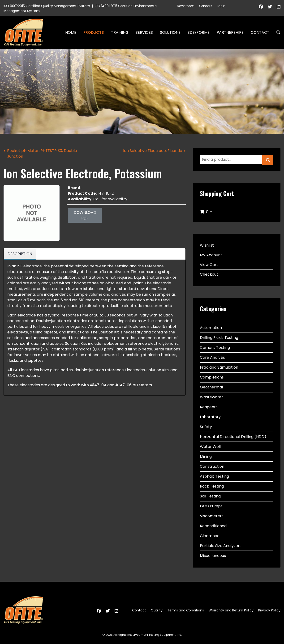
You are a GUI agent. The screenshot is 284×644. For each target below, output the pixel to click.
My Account (211, 255)
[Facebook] (261, 7)
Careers (206, 6)
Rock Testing (212, 486)
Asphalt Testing (214, 476)
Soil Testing (210, 496)
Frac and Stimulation (219, 367)
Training (120, 32)
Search (276, 32)
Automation (211, 328)
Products (94, 32)
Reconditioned (213, 526)
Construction (212, 466)
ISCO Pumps (211, 506)
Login (221, 6)
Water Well (210, 447)
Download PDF (85, 215)
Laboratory (210, 417)
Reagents (209, 407)
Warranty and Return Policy (231, 610)
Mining (206, 457)
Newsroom (186, 6)
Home (71, 32)
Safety (206, 427)
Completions (212, 377)
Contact (260, 32)
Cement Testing (215, 347)
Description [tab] (20, 254)
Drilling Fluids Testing (219, 338)
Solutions (170, 32)
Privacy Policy (269, 610)
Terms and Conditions (186, 610)
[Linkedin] (279, 7)
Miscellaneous (213, 556)
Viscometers (212, 516)
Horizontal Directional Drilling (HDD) (233, 437)
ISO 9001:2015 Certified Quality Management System (47, 6)
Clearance (210, 536)
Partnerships (230, 32)
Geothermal (211, 387)
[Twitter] (270, 7)
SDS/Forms (199, 32)
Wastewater (211, 397)
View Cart (209, 265)
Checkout (209, 274)
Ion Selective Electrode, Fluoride (153, 151)
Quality (157, 610)
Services (144, 32)
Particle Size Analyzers (221, 546)
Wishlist (207, 245)
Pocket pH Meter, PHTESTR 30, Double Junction (42, 154)
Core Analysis (212, 357)
